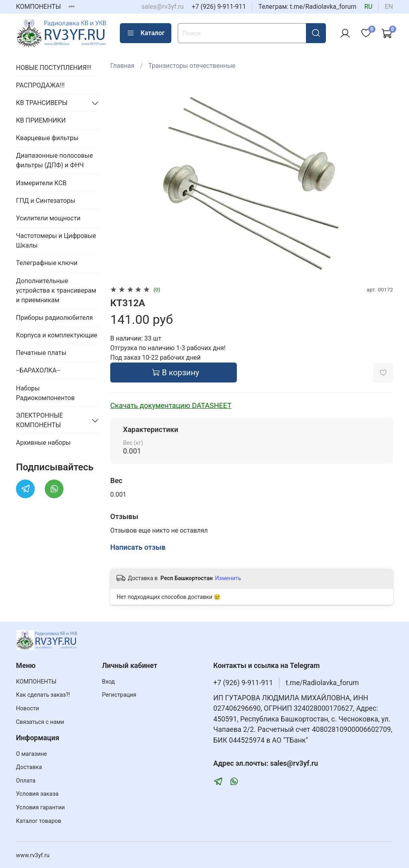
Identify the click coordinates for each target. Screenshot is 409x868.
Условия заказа (37, 794)
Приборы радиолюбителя (54, 318)
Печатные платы (41, 353)
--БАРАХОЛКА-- (38, 370)
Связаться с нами (40, 722)
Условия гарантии (40, 808)
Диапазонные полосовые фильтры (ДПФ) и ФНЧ (55, 160)
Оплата (26, 781)
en (389, 7)
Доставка (29, 767)
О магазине (31, 754)
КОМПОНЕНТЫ (39, 7)
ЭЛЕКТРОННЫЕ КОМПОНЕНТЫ (40, 420)
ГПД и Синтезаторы (46, 201)
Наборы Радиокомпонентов (45, 393)
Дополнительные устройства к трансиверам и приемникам (56, 290)
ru (368, 7)
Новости (28, 708)
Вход (108, 682)
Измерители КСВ (41, 183)
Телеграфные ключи (47, 263)
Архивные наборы (43, 443)
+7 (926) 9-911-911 (219, 7)
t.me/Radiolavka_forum (322, 683)
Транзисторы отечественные (192, 66)
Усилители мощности (48, 218)
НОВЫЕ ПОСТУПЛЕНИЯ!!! (54, 68)
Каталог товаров (39, 821)
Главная (122, 66)
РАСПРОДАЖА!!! (40, 85)
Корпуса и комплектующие (57, 335)
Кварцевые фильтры (47, 138)
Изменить (228, 578)
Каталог (146, 33)
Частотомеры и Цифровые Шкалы (56, 241)
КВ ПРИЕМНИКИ (41, 120)
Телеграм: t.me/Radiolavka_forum (308, 7)
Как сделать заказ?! (43, 695)
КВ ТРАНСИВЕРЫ (42, 103)
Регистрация (119, 695)
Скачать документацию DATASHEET (171, 405)
